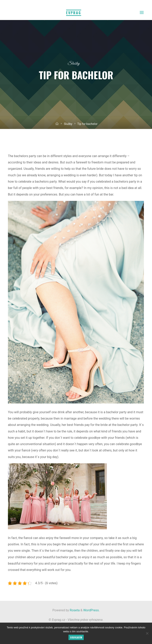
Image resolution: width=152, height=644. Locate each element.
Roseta (74, 610)
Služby (74, 63)
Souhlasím (76, 637)
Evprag (74, 13)
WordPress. (92, 610)
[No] (147, 633)
